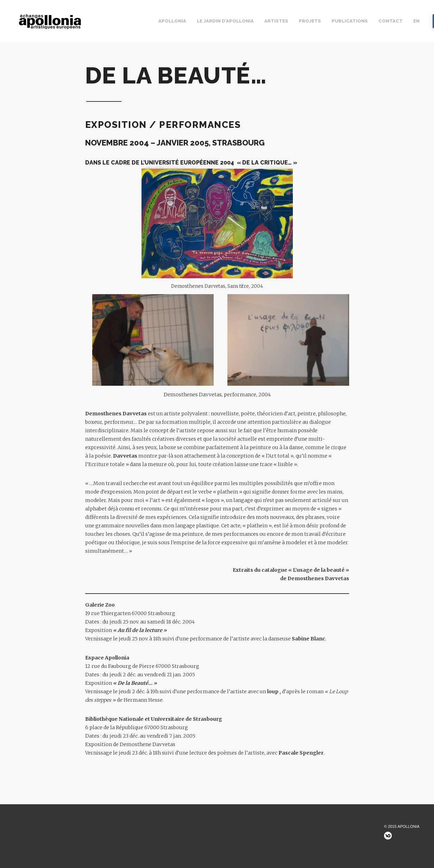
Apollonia (172, 21)
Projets (310, 21)
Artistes (276, 21)
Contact (391, 21)
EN (416, 21)
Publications (350, 21)
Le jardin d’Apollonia (225, 21)
